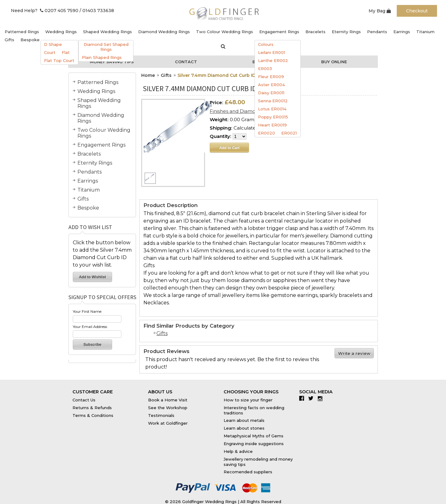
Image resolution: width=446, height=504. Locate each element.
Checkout (417, 11)
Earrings (402, 32)
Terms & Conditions (93, 415)
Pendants (377, 32)
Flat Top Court (59, 60)
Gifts (9, 40)
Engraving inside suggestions (254, 444)
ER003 (265, 69)
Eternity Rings (346, 32)
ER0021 (289, 133)
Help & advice (238, 451)
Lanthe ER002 (273, 60)
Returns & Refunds (92, 408)
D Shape (53, 44)
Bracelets (315, 32)
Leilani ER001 (271, 52)
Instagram (322, 398)
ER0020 (267, 133)
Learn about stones (244, 428)
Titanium (425, 32)
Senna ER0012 (273, 101)
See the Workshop (168, 408)
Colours (266, 44)
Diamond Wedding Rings (164, 32)
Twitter (312, 398)
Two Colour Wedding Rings (225, 32)
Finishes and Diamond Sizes (242, 111)
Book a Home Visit (168, 400)
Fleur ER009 (271, 77)
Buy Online (334, 62)
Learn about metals (244, 420)
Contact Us (84, 400)
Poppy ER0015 (273, 117)
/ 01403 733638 (97, 11)
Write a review (354, 353)
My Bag (380, 11)
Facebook (303, 398)
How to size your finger (248, 400)
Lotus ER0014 (272, 109)
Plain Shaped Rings (102, 57)
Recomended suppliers (248, 472)
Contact (186, 62)
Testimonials (161, 415)
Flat (66, 52)
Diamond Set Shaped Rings (106, 47)
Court (50, 52)
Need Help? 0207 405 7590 (45, 11)
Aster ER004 (271, 85)
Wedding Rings (61, 32)
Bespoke (30, 40)
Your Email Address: (90, 327)
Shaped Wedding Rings (107, 32)
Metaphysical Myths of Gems (254, 436)
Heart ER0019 (272, 125)
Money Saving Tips (112, 62)
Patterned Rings (22, 32)
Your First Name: (87, 311)
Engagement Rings (279, 32)
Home (148, 75)
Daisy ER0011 (271, 93)
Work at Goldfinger (168, 423)
